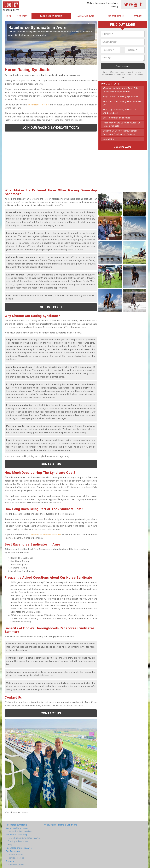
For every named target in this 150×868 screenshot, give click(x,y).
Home (9, 16)
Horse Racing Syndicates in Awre (24, 838)
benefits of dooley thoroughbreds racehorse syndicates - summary (120, 132)
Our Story (22, 16)
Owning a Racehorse (18, 841)
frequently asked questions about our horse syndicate (122, 124)
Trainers (138, 16)
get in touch (51, 307)
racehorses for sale (39, 105)
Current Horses (15, 855)
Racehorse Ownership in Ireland (45, 535)
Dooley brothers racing (17, 828)
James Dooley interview (20, 831)
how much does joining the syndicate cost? (122, 103)
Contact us (51, 464)
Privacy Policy (50, 825)
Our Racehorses (116, 16)
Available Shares (86, 16)
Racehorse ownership (16, 825)
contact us (108, 139)
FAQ (10, 845)
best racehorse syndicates (116, 118)
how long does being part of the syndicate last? (120, 111)
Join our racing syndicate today (51, 128)
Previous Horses (16, 858)
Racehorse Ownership (51, 16)
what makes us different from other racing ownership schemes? (121, 90)
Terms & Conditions (68, 825)
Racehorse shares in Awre (19, 848)
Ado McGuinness (16, 864)
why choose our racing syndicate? (120, 97)
